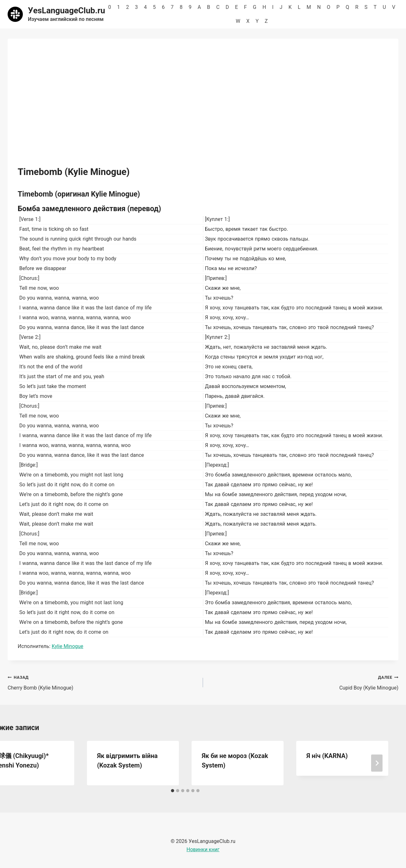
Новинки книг (203, 849)
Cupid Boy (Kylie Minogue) (303, 682)
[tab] (173, 791)
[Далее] (377, 763)
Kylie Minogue (68, 646)
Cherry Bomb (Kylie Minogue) (103, 682)
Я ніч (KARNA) (327, 756)
